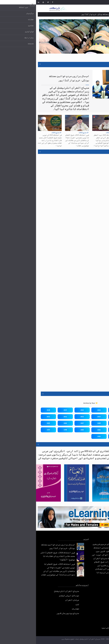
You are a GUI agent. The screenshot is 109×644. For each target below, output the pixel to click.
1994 (80, 436)
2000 (46, 430)
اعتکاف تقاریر (95, 394)
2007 (46, 423)
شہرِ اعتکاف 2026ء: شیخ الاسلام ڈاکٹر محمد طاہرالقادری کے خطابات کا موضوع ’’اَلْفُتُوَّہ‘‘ (95, 138)
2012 (29, 417)
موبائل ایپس (99, 152)
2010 (97, 423)
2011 (12, 417)
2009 (80, 423)
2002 (63, 430)
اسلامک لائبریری (100, 444)
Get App (99, 2)
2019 (29, 410)
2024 (80, 410)
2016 (80, 417)
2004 (97, 430)
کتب (41, 604)
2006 (29, 423)
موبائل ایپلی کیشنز (33, 596)
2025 (97, 410)
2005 (12, 423)
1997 (12, 430)
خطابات (40, 609)
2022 (46, 410)
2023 (63, 410)
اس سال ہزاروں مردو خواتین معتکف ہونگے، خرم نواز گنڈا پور (70, 14)
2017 (97, 417)
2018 (12, 410)
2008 (63, 423)
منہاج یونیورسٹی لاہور (32, 613)
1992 (63, 436)
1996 (97, 436)
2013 (46, 417)
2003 (80, 430)
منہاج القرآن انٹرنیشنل (31, 591)
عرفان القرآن (36, 600)
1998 (29, 430)
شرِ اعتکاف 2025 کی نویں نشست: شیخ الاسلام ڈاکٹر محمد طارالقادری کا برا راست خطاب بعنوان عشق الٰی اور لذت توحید (14, 140)
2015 (63, 417)
